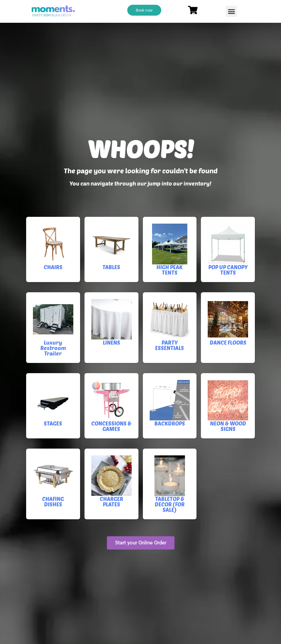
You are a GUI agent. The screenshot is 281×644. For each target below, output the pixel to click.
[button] (231, 11)
